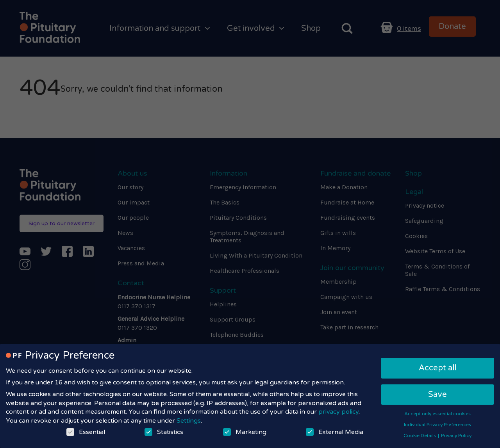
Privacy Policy (456, 436)
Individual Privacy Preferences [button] (437, 425)
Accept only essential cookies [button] (437, 414)
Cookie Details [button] (420, 436)
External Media (335, 432)
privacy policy (338, 412)
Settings (189, 421)
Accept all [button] (437, 368)
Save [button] (437, 395)
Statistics (164, 432)
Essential (86, 432)
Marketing (245, 432)
